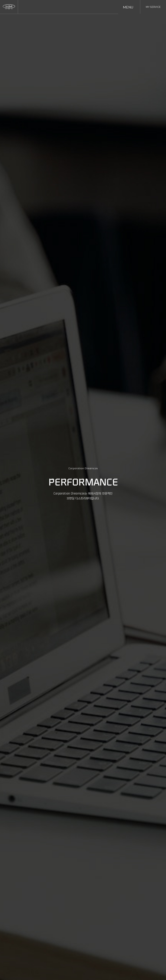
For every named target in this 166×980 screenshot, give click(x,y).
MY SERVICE (153, 7)
